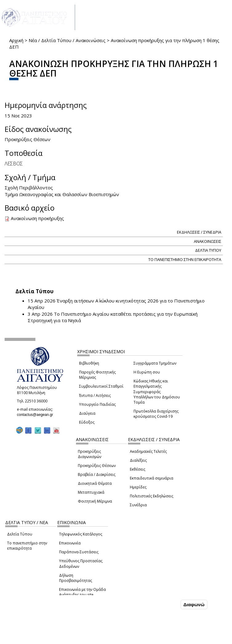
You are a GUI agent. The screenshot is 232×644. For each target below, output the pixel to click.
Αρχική (16, 40)
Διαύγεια (87, 413)
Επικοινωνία (70, 543)
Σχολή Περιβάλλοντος (29, 188)
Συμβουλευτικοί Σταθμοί (101, 386)
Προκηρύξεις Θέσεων (97, 466)
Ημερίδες (138, 487)
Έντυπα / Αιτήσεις (95, 395)
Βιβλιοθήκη (89, 363)
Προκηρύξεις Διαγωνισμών (90, 454)
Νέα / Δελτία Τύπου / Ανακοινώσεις (67, 40)
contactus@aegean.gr (37, 415)
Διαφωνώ (194, 604)
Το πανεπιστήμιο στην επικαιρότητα (27, 546)
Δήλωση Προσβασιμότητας (76, 578)
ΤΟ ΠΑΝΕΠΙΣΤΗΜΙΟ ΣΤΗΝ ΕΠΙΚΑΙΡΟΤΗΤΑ (185, 259)
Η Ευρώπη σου (147, 372)
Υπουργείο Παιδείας (97, 404)
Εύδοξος (87, 422)
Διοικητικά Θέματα (95, 483)
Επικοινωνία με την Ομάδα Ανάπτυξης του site (82, 592)
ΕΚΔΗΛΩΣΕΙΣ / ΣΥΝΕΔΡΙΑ (199, 232)
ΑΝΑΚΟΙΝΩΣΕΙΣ (208, 241)
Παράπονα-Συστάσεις (79, 552)
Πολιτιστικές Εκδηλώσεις (152, 496)
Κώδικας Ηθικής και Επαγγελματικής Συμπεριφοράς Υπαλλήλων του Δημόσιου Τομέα (157, 392)
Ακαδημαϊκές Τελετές (148, 451)
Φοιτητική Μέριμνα (95, 501)
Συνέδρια (138, 505)
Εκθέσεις (138, 469)
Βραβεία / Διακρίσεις (97, 474)
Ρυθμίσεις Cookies (45, 639)
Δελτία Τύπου (20, 534)
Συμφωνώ (166, 604)
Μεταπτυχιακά (91, 492)
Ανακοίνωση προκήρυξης (37, 218)
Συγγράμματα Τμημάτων (155, 363)
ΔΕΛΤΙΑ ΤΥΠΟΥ (208, 250)
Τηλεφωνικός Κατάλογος (81, 534)
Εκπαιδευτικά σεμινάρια (152, 478)
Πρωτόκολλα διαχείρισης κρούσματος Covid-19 (156, 414)
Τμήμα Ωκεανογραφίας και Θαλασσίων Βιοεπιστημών (62, 194)
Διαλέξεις (138, 460)
